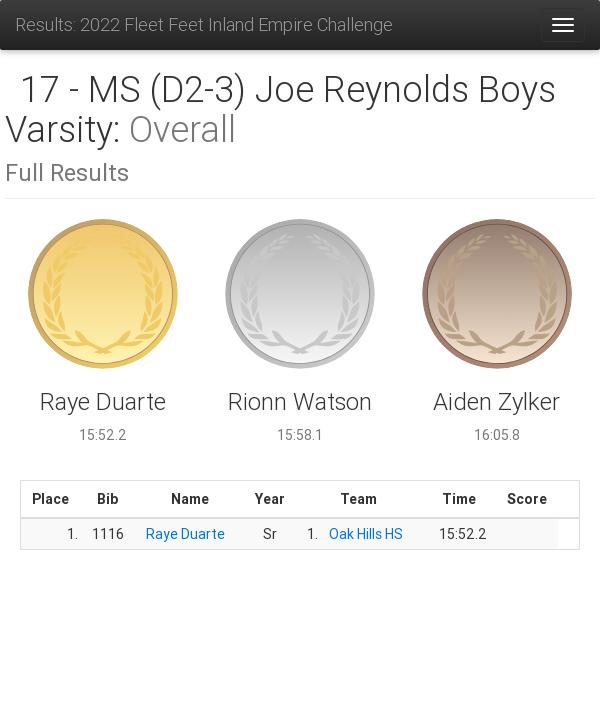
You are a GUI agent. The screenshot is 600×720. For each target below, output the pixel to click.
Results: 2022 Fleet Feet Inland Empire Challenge (204, 24)
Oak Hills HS (366, 534)
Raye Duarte (185, 534)
